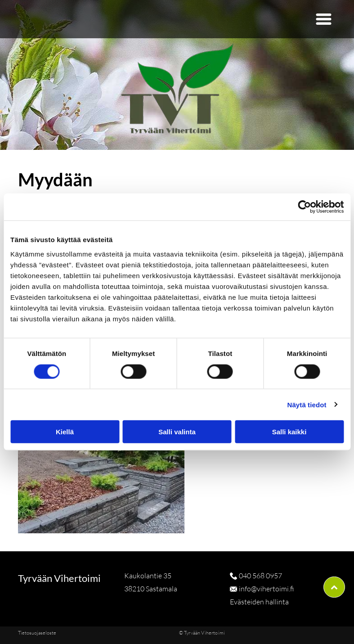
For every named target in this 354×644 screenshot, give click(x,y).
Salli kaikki (289, 432)
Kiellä (65, 432)
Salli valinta (177, 432)
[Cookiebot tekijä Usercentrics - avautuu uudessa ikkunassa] (304, 207)
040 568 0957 (260, 576)
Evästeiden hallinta (259, 602)
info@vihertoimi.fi (267, 589)
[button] (324, 19)
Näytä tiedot (307, 404)
